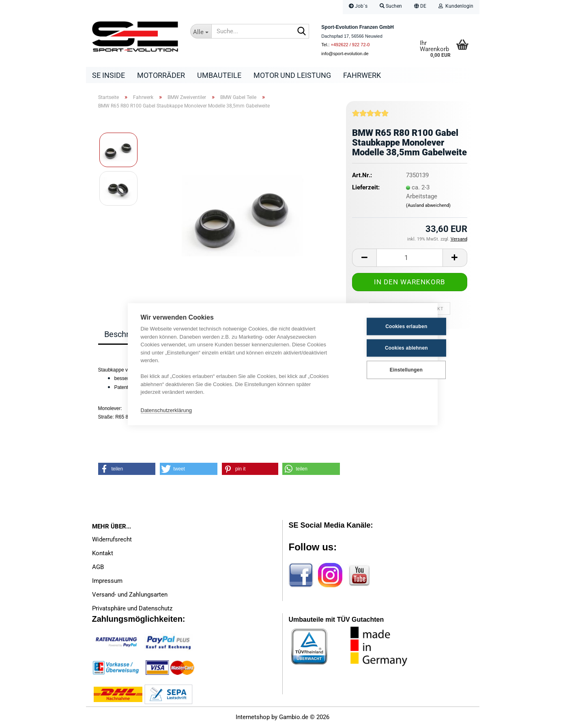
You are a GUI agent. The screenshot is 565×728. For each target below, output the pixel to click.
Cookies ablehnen (385, 348)
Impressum (107, 581)
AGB (98, 567)
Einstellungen (384, 370)
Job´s (358, 6)
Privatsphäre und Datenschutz (132, 609)
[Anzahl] (409, 258)
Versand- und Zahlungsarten (130, 595)
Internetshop (253, 718)
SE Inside (108, 75)
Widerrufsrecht (112, 540)
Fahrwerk (362, 75)
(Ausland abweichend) (428, 206)
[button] (420, 7)
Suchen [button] (391, 6)
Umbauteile (219, 75)
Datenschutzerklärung (166, 410)
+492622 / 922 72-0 (350, 45)
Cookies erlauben (384, 326)
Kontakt (103, 554)
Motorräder (161, 75)
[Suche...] (201, 31)
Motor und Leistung (292, 75)
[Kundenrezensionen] (370, 117)
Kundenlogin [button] (456, 6)
